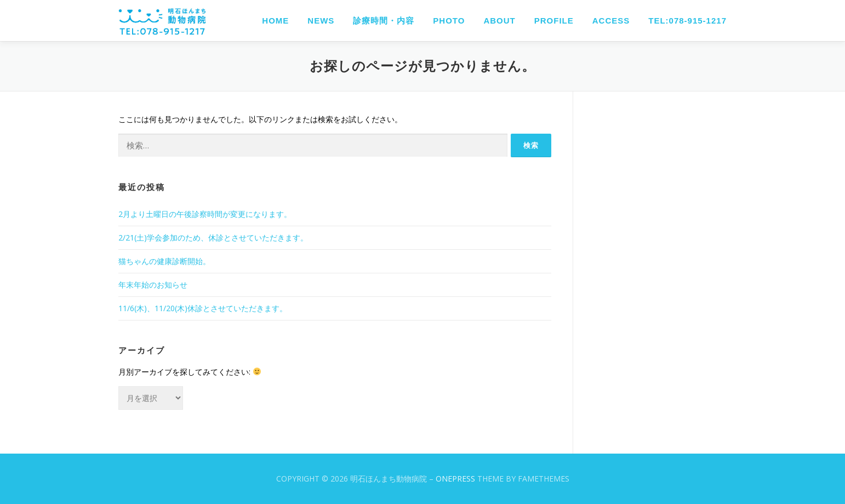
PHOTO (449, 21)
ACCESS (611, 21)
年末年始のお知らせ (153, 285)
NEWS (321, 21)
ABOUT (499, 21)
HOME (275, 21)
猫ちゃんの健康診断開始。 (164, 261)
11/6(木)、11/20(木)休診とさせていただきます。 (203, 308)
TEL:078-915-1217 (687, 21)
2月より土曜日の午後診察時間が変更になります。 (205, 214)
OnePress (455, 479)
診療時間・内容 (384, 21)
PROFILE (554, 21)
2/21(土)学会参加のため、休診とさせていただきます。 (213, 237)
